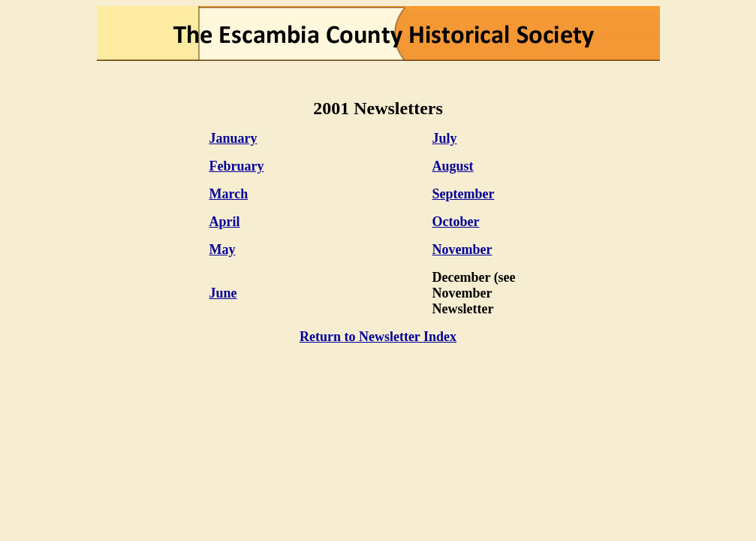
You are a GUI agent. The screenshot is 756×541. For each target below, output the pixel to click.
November (462, 249)
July (445, 138)
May (223, 249)
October (456, 222)
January (233, 138)
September (464, 194)
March (229, 194)
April (225, 222)
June (223, 293)
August (453, 166)
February (237, 166)
